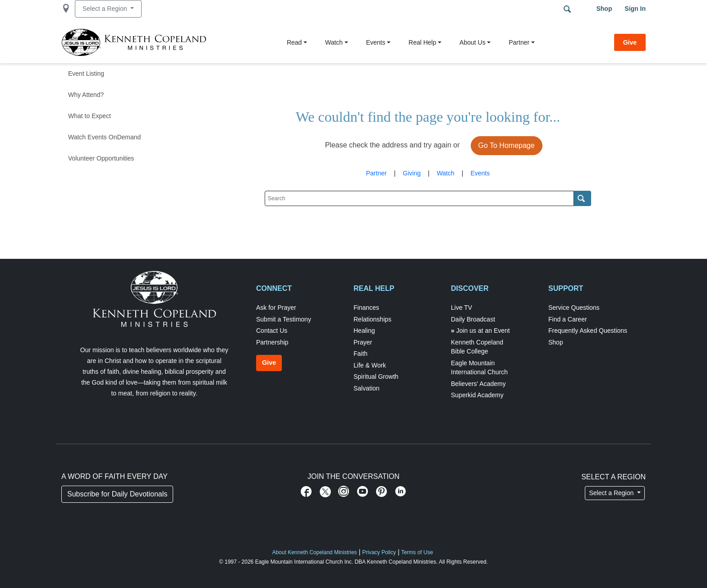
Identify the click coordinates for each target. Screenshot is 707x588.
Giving (412, 173)
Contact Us (272, 331)
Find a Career (568, 319)
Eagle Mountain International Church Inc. (304, 562)
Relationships (372, 319)
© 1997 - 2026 (236, 562)
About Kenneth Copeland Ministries (314, 552)
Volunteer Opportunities (101, 158)
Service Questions (574, 308)
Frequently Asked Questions (588, 331)
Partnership (272, 342)
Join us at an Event (483, 331)
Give (630, 42)
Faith (360, 354)
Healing (364, 331)
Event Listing (86, 73)
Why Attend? (86, 95)
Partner (519, 42)
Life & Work (370, 365)
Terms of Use (417, 552)
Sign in (635, 9)
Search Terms (567, 9)
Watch (334, 42)
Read (294, 42)
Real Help (422, 42)
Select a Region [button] (106, 9)
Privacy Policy (379, 552)
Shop (604, 9)
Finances (366, 308)
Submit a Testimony (284, 319)
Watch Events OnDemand (104, 137)
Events (376, 42)
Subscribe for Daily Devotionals (117, 494)
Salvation (367, 388)
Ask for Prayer (276, 308)
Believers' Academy (478, 384)
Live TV (461, 308)
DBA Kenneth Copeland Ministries (395, 562)
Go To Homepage (507, 145)
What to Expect (90, 116)
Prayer (363, 342)
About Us (473, 42)
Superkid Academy (477, 395)
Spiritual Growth (376, 377)
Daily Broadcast (473, 319)
